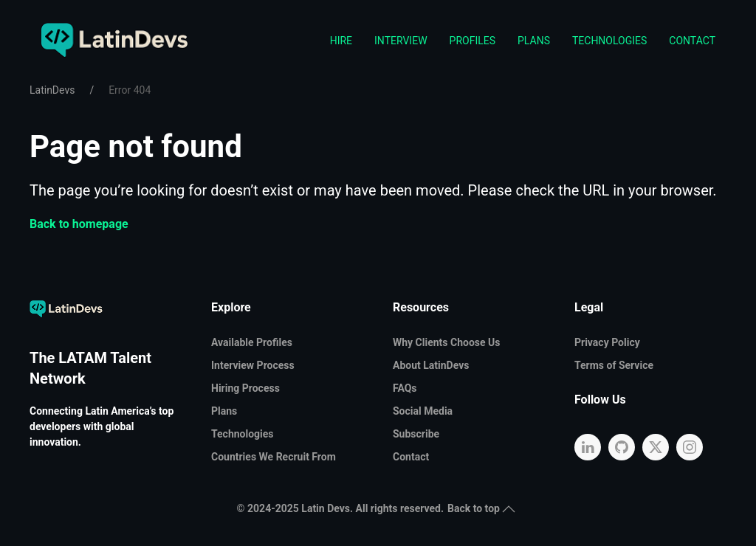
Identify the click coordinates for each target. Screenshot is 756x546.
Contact (692, 41)
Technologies (609, 41)
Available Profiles (252, 342)
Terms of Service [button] (614, 365)
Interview (401, 41)
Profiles (472, 41)
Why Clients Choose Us (446, 342)
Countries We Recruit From (274, 457)
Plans (534, 41)
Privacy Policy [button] (607, 342)
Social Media (423, 411)
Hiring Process (245, 388)
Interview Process (253, 365)
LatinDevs (52, 90)
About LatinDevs (431, 365)
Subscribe (416, 434)
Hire (341, 41)
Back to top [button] (481, 508)
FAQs (405, 388)
